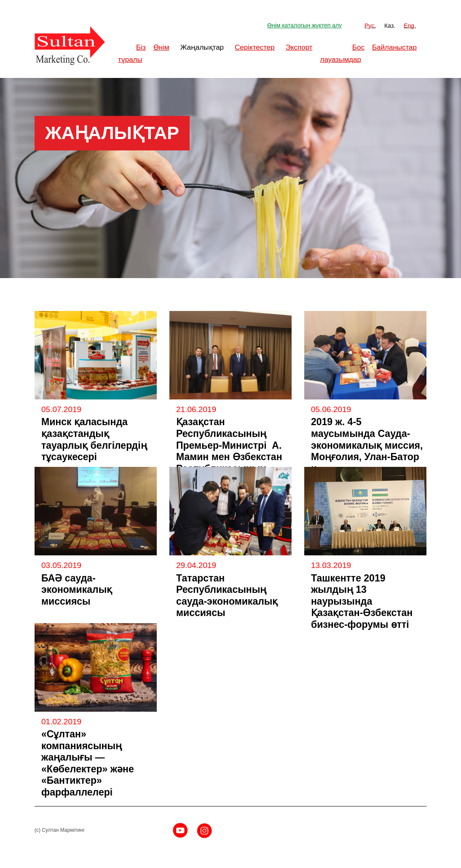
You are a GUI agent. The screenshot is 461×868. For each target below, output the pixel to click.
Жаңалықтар (202, 47)
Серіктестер (255, 47)
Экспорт (299, 47)
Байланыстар (394, 47)
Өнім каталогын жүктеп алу (304, 25)
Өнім (161, 47)
